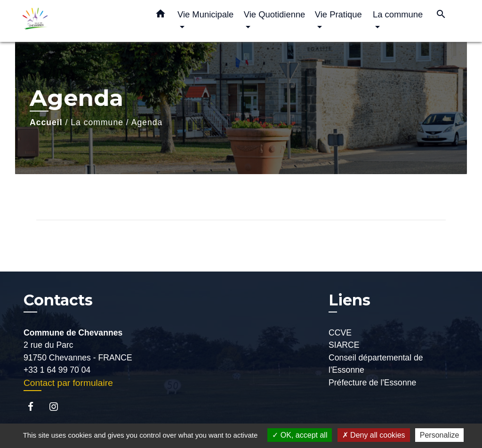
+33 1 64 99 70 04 (57, 370)
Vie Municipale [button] (205, 14)
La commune (97, 122)
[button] (161, 16)
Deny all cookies (374, 435)
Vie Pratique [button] (338, 14)
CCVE (340, 333)
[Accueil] (81, 21)
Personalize (440, 435)
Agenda (147, 122)
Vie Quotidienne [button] (275, 14)
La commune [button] (398, 14)
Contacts (58, 300)
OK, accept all (300, 435)
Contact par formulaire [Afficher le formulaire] (68, 383)
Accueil (46, 122)
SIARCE (344, 345)
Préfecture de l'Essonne (372, 383)
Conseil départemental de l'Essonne (376, 364)
